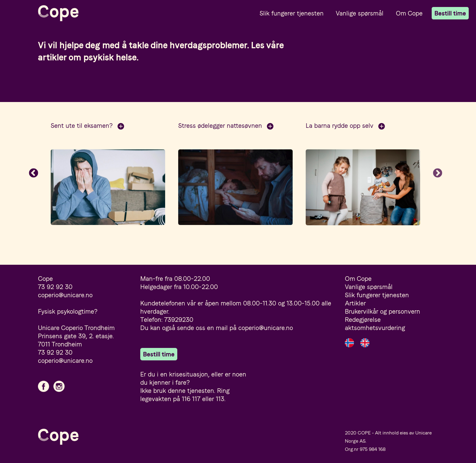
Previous (33, 174)
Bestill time (450, 13)
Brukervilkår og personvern (382, 311)
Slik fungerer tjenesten (292, 13)
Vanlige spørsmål (360, 13)
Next (438, 174)
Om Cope (409, 13)
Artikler (355, 303)
